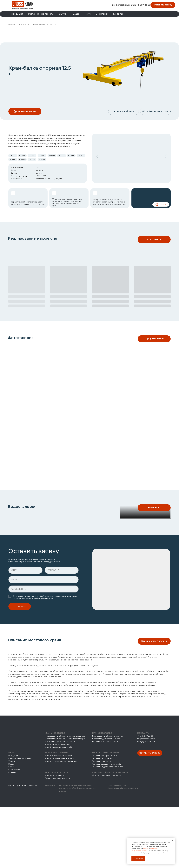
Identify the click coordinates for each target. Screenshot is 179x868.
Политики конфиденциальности (38, 660)
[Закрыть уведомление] (173, 840)
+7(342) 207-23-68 (141, 5)
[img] (23, 5)
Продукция (24, 24)
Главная (12, 24)
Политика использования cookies (75, 847)
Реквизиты (50, 847)
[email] (43, 641)
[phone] (62, 632)
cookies (146, 849)
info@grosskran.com (122, 5)
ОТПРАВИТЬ (20, 668)
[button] (163, 5)
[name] (25, 632)
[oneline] (43, 650)
